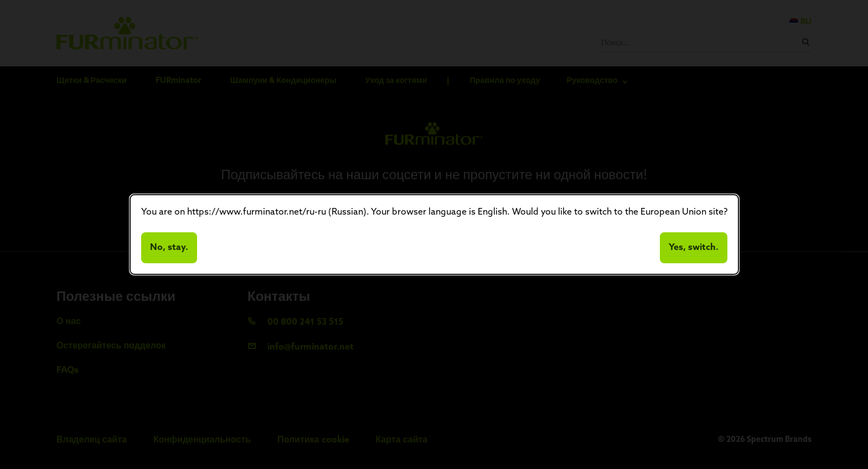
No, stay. (169, 248)
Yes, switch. (694, 248)
